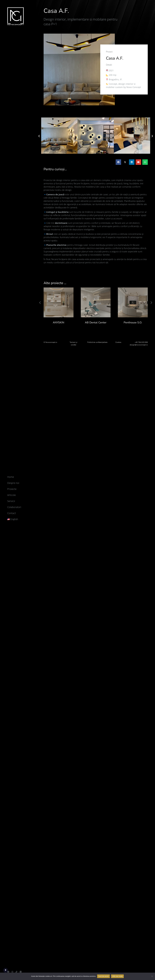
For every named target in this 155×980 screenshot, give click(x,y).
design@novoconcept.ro (139, 345)
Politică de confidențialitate (97, 342)
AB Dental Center (96, 323)
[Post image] (59, 302)
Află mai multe (117, 976)
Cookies (118, 342)
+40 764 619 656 (141, 342)
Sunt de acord (103, 976)
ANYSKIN (58, 323)
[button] (39, 136)
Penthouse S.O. (133, 323)
